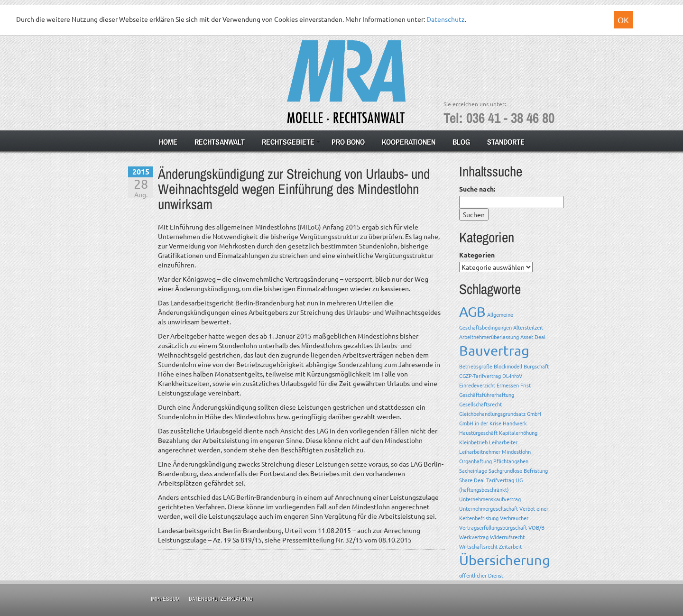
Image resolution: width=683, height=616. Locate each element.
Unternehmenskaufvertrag (490, 499)
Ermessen (508, 385)
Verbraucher (514, 518)
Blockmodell (508, 366)
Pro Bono (348, 142)
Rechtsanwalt (220, 142)
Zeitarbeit (510, 546)
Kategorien (477, 255)
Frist (526, 385)
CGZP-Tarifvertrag (480, 376)
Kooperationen (409, 142)
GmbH (534, 414)
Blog (461, 142)
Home (168, 142)
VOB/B (536, 527)
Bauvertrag (494, 350)
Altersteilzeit (528, 327)
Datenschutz (446, 19)
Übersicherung (505, 560)
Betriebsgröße (476, 366)
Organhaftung (475, 461)
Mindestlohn (516, 451)
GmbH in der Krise (480, 423)
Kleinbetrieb (473, 442)
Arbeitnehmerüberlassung (489, 337)
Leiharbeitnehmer (480, 451)
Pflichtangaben (511, 461)
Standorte (506, 142)
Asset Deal (533, 337)
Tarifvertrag (500, 480)
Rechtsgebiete (288, 142)
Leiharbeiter (503, 442)
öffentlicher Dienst (481, 575)
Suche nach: (477, 189)
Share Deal (472, 480)
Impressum (165, 599)
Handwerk (515, 423)
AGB (472, 312)
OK (623, 20)
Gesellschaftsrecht (480, 404)
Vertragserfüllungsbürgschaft (493, 527)
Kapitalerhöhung (518, 432)
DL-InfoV (512, 376)
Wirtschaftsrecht (478, 546)
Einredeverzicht (477, 385)
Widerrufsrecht (507, 537)
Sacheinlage (473, 470)
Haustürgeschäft (478, 432)
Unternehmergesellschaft (489, 508)
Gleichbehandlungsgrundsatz (492, 414)
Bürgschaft (536, 366)
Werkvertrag (474, 537)
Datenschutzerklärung (221, 599)
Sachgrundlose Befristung (518, 470)
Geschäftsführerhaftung (487, 395)
